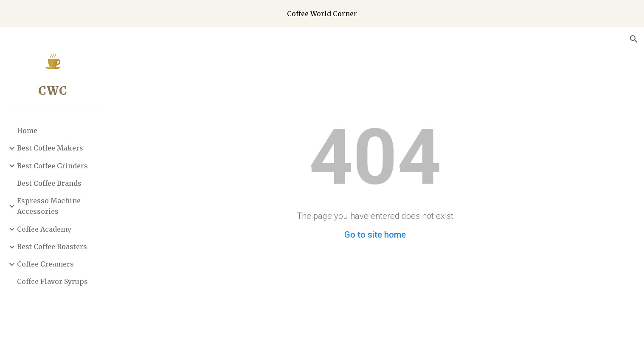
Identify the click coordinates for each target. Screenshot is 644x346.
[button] (634, 39)
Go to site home (375, 235)
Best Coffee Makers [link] (50, 148)
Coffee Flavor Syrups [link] (52, 281)
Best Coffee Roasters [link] (52, 247)
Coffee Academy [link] (44, 229)
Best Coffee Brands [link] (49, 183)
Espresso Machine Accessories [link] (49, 206)
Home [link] (27, 130)
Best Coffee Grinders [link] (52, 166)
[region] (322, 14)
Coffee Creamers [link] (45, 264)
